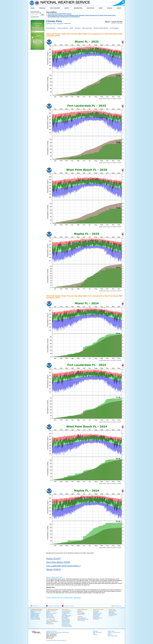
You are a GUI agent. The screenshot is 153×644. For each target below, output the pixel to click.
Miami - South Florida (58, 23)
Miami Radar (80, 612)
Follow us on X (35, 606)
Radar (71, 28)
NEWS (101, 8)
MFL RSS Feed (117, 606)
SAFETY (67, 8)
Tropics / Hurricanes (35, 618)
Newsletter (111, 612)
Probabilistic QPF (66, 621)
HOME (32, 8)
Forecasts (78, 28)
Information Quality (97, 632)
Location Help (35, 17)
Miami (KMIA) (54, 569)
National (79, 611)
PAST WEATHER (55, 8)
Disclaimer (96, 631)
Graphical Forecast (66, 625)
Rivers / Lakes (50, 616)
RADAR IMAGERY (82, 610)
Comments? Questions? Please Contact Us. (56, 640)
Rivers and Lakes (87, 28)
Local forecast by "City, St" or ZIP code (36, 12)
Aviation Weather (66, 620)
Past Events (49, 623)
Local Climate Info (82, 618)
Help (94, 633)
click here (77, 598)
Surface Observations (51, 611)
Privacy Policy (37, 44)
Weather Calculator (98, 618)
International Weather (67, 626)
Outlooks (33, 612)
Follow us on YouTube (68, 606)
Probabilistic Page (66, 613)
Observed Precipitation (52, 613)
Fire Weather (65, 618)
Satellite (48, 612)
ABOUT (119, 8)
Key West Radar (81, 613)
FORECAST (42, 8)
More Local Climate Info (83, 619)
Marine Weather (66, 617)
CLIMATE (80, 617)
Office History (112, 613)
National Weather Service (52, 633)
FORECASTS (65, 610)
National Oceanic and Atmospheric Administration (58, 632)
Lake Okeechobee (50, 618)
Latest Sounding (50, 617)
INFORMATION (78, 8)
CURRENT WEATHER (52, 610)
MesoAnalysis (49, 614)
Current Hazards (51, 28)
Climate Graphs (81, 620)
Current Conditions (62, 28)
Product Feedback (113, 614)
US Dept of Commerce (51, 631)
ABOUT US (112, 610)
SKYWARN (96, 612)
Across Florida (81, 614)
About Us (110, 635)
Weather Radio (97, 614)
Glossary (95, 635)
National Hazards (35, 617)
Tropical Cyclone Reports (52, 621)
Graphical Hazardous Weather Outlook (36, 614)
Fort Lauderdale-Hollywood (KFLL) (63, 566)
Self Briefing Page (35, 616)
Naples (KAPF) (54, 558)
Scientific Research (98, 613)
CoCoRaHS (96, 619)
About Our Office (113, 611)
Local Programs (114, 28)
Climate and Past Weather (101, 28)
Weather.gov (49, 23)
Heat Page (64, 614)
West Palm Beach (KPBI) (58, 562)
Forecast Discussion (67, 611)
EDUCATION (91, 8)
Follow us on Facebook (53, 606)
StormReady (96, 617)
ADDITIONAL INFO (98, 610)
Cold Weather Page (66, 616)
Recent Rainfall (50, 624)
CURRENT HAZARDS (37, 610)
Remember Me (37, 38)
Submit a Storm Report (36, 611)
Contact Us (111, 616)
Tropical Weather (66, 612)
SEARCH (110, 8)
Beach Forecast (66, 619)
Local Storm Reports (35, 619)
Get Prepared (96, 616)
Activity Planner (65, 624)
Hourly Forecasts (66, 623)
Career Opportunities (113, 636)
